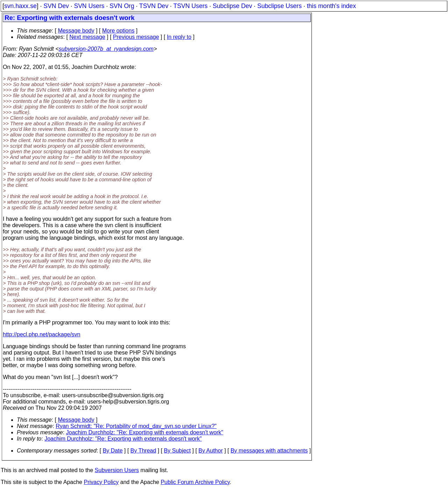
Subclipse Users (279, 6)
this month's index (331, 6)
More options (118, 31)
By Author (211, 451)
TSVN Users (190, 6)
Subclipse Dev (232, 6)
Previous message (136, 37)
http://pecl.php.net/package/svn (41, 334)
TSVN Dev (154, 6)
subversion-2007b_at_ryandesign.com (106, 49)
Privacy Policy (101, 482)
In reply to (179, 37)
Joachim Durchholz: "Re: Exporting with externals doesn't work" (145, 432)
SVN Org (122, 6)
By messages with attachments (269, 451)
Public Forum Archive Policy (195, 482)
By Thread (143, 451)
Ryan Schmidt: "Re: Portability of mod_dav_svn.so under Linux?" (136, 426)
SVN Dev (56, 6)
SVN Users (89, 6)
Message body (76, 31)
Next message (87, 37)
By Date (113, 451)
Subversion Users (117, 470)
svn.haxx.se (20, 6)
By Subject (177, 451)
